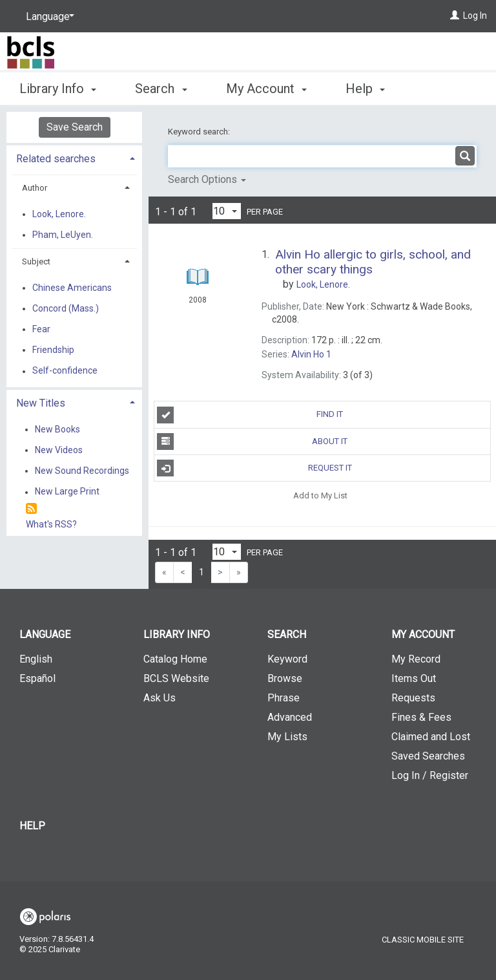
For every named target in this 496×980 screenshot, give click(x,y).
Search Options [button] (207, 179)
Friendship (53, 350)
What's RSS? (51, 524)
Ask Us (160, 698)
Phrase (284, 698)
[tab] (74, 157)
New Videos (59, 450)
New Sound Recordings (82, 471)
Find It (250, 415)
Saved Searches (428, 756)
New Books (57, 429)
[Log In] (455, 16)
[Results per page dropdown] (227, 211)
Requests (413, 698)
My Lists (287, 737)
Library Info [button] (58, 87)
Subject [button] (36, 261)
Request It (254, 468)
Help (32, 826)
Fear (41, 329)
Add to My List (320, 495)
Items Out (414, 678)
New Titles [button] (41, 403)
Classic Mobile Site (423, 940)
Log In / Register (430, 775)
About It (252, 442)
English (36, 659)
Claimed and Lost (431, 737)
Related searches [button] (56, 159)
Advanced (290, 717)
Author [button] (35, 188)
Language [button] (45, 634)
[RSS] (31, 509)
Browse (285, 678)
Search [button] (161, 87)
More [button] (371, 89)
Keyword (287, 659)
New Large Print (67, 492)
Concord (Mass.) (66, 308)
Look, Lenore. (59, 214)
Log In (475, 16)
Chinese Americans (72, 288)
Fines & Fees (421, 717)
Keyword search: (200, 132)
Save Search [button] (75, 127)
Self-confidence (65, 371)
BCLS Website (176, 678)
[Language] (48, 17)
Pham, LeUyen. (63, 235)
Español (37, 678)
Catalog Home (175, 659)
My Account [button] (266, 87)
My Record (416, 659)
